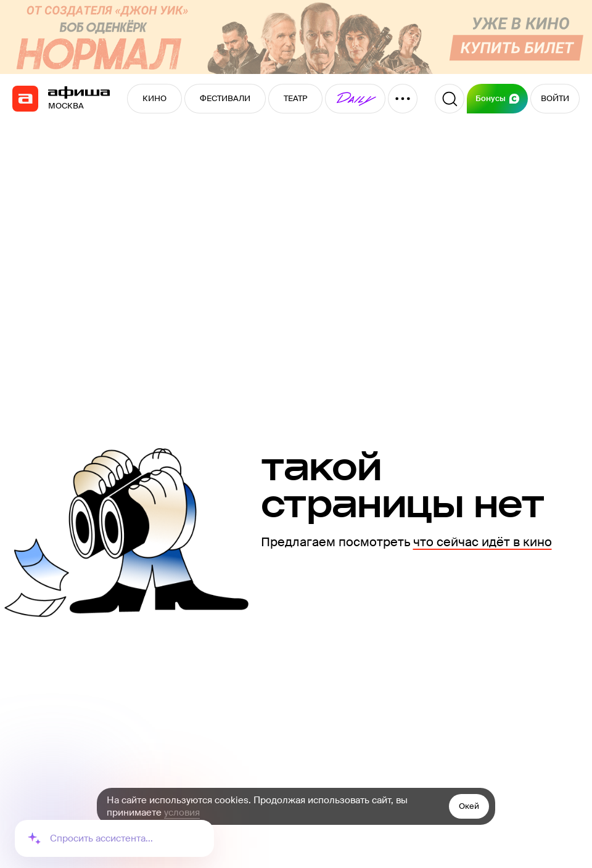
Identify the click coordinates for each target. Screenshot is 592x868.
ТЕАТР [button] (295, 98)
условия (182, 813)
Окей (469, 806)
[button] (355, 99)
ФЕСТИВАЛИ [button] (225, 98)
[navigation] (25, 99)
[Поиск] (450, 99)
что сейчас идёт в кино (483, 542)
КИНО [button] (154, 98)
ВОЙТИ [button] (555, 98)
